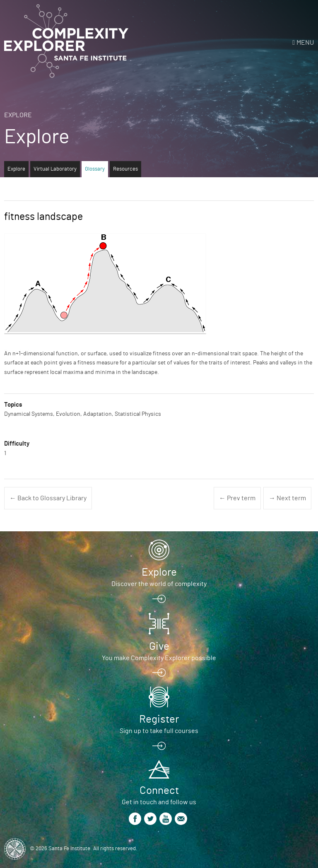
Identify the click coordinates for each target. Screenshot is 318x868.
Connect (159, 791)
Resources (125, 169)
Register (159, 719)
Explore (18, 115)
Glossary (95, 169)
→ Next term (287, 498)
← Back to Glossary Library (48, 498)
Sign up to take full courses (159, 731)
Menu (305, 43)
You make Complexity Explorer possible (159, 658)
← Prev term (237, 498)
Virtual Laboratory (55, 169)
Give (159, 646)
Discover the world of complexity (159, 584)
